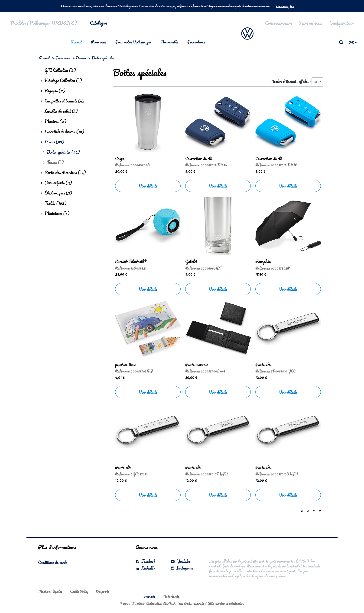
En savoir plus (285, 6)
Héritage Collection (61, 80)
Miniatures (55, 213)
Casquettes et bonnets (63, 101)
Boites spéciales (62, 152)
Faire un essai (311, 23)
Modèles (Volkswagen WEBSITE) (44, 23)
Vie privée (103, 591)
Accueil (76, 42)
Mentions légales (50, 591)
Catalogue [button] (98, 23)
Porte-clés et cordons (63, 172)
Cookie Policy (79, 591)
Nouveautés (169, 42)
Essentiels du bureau (63, 132)
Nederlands (171, 596)
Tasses (54, 162)
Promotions (196, 42)
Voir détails (148, 186)
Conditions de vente (53, 562)
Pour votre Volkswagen (133, 42)
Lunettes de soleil (59, 111)
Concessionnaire (279, 23)
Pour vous (99, 42)
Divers (81, 58)
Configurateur (341, 23)
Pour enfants (56, 183)
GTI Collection (58, 70)
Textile (54, 203)
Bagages (53, 91)
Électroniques (57, 193)
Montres (54, 121)
